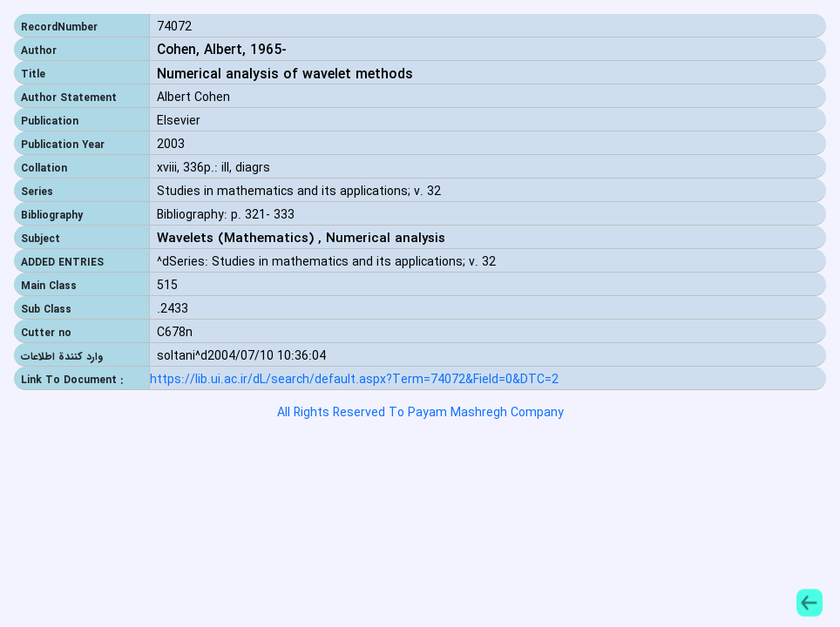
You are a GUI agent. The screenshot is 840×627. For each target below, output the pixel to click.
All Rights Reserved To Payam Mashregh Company (420, 413)
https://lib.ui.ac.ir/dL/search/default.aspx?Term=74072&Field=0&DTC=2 (354, 380)
